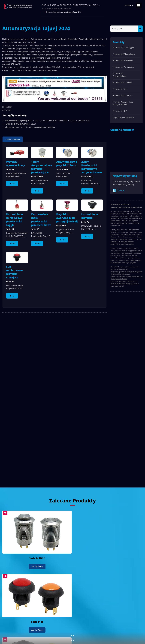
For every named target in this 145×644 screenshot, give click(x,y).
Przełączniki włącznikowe (124, 54)
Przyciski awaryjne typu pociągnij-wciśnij (123, 103)
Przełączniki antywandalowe (119, 75)
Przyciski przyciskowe (118, 272)
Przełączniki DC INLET (122, 95)
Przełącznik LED (132, 281)
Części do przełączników (124, 117)
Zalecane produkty (72, 500)
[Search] (124, 29)
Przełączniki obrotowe (122, 82)
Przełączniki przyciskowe (123, 67)
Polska (129, 5)
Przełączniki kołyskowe (134, 272)
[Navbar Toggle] (139, 5)
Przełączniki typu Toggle (123, 47)
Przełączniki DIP (120, 111)
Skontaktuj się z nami (130, 284)
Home (48, 12)
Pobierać (119, 190)
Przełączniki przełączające (121, 274)
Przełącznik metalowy (118, 276)
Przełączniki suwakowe (123, 60)
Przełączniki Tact (120, 89)
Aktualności (56, 12)
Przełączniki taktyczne (119, 279)
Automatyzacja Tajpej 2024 (71, 12)
